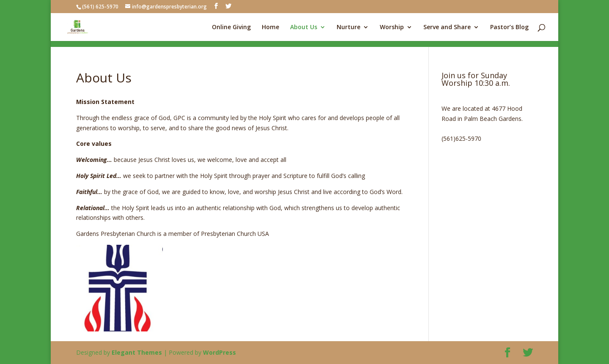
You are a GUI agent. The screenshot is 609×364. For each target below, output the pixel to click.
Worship (392, 27)
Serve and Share (447, 27)
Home (270, 27)
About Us (304, 27)
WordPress (219, 352)
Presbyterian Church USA (235, 234)
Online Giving (231, 27)
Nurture (348, 27)
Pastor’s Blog (509, 27)
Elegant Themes (137, 352)
